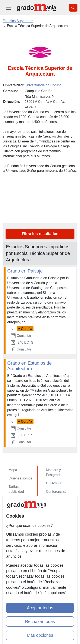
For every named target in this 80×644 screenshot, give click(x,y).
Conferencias (56, 492)
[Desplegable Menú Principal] (8, 8)
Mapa (13, 470)
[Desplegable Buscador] (73, 8)
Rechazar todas (40, 622)
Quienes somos (20, 478)
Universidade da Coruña (43, 85)
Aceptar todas (40, 608)
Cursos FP (54, 483)
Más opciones (40, 635)
